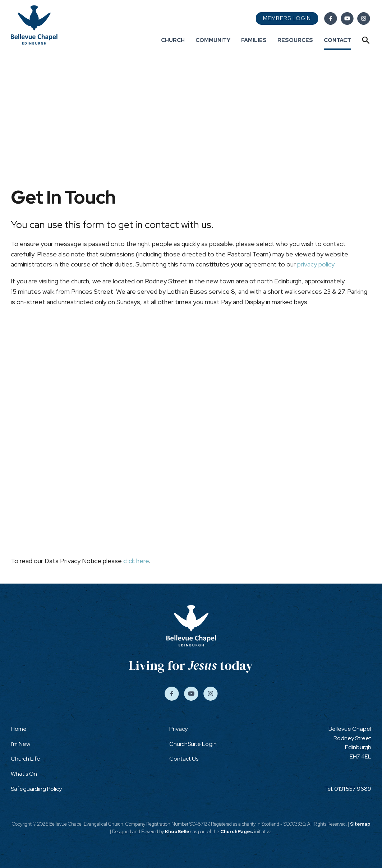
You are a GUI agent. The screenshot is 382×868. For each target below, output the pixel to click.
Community (213, 40)
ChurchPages (237, 832)
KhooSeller (178, 832)
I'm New (20, 744)
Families (254, 40)
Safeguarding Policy (36, 789)
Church (173, 40)
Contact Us (184, 759)
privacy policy (316, 264)
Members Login (287, 18)
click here (136, 561)
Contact (337, 40)
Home (19, 729)
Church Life (26, 759)
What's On (24, 774)
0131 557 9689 (353, 789)
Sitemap (360, 824)
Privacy (178, 729)
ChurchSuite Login (193, 744)
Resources (295, 40)
